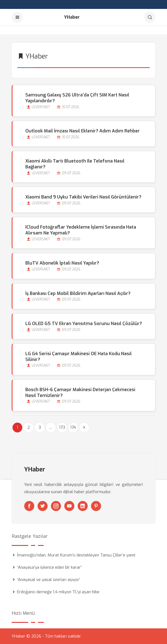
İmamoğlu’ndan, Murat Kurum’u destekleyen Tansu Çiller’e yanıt (76, 555)
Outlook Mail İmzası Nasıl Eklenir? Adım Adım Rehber (83, 131)
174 (73, 427)
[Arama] (150, 17)
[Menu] (17, 17)
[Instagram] (56, 506)
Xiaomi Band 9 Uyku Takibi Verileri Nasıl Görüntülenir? (83, 197)
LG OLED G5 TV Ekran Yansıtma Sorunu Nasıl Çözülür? (84, 324)
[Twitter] (43, 506)
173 (62, 427)
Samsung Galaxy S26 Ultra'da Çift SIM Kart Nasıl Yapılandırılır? (77, 98)
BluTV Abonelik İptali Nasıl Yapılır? (62, 263)
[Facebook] (29, 506)
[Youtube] (69, 506)
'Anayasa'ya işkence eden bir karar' (49, 567)
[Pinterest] (96, 506)
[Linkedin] (83, 506)
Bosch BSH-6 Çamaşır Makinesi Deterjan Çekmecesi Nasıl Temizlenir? (80, 393)
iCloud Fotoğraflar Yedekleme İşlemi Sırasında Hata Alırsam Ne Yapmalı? (81, 230)
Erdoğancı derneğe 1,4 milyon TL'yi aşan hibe (58, 592)
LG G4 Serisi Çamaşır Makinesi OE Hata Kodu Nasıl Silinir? (78, 357)
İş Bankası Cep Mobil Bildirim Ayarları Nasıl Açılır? (78, 293)
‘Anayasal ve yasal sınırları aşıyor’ (49, 580)
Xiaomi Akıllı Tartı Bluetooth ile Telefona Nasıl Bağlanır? (75, 164)
